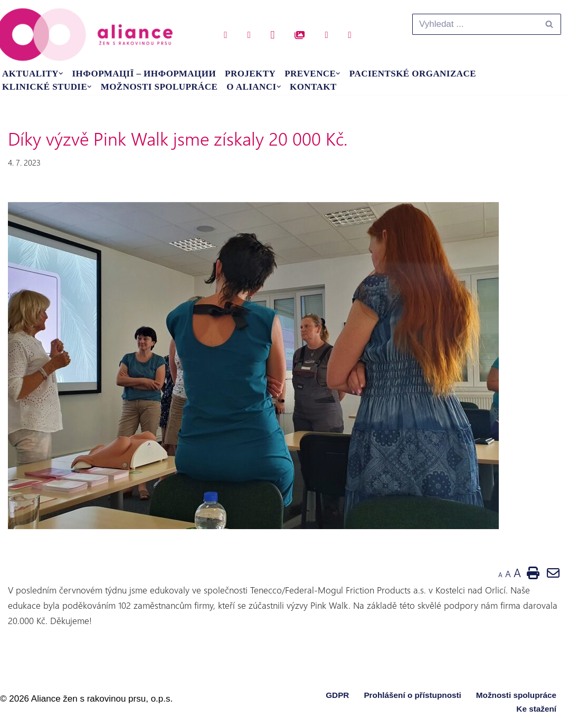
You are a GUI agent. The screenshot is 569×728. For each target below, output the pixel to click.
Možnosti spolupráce (159, 87)
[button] (61, 74)
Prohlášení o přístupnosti (412, 695)
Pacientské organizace (413, 74)
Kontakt (313, 87)
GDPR (337, 695)
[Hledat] (475, 24)
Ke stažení (536, 709)
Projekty (250, 74)
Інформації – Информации (144, 74)
